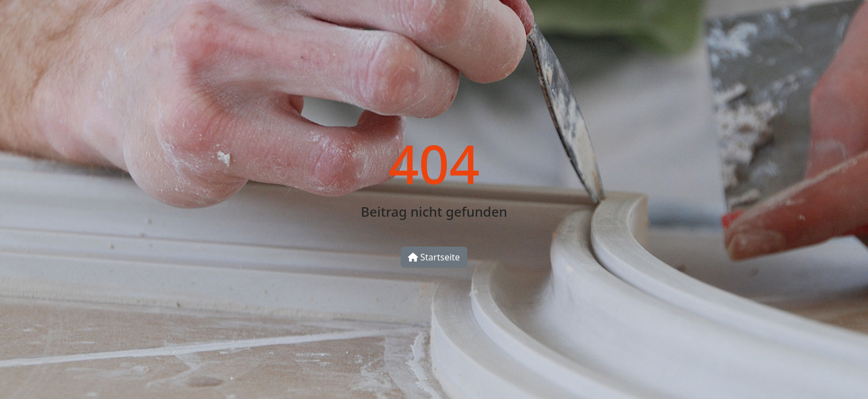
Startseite (434, 257)
